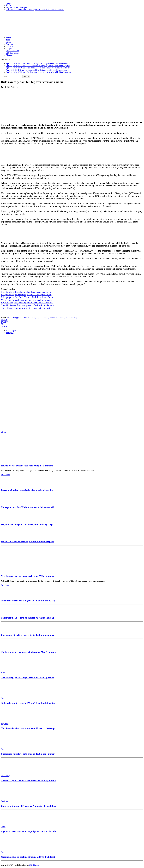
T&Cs (8, 5)
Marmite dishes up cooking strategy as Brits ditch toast (28, 857)
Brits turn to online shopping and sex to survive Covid (26, 292)
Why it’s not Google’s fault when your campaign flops (27, 524)
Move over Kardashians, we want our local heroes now (27, 300)
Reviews (9, 44)
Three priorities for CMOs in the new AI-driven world (28, 507)
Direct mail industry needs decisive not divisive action (27, 490)
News (8, 40)
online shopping (59, 318)
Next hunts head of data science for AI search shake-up (28, 618)
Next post (10, 333)
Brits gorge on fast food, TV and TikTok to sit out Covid (27, 297)
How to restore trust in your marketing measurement (27, 466)
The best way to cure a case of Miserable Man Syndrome (29, 652)
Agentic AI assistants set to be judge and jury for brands (28, 831)
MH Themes (34, 865)
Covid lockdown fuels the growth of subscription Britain (27, 305)
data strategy (13, 318)
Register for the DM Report (17, 7)
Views (8, 42)
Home (8, 3)
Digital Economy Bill (44, 318)
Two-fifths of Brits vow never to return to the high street (27, 308)
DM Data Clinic (12, 53)
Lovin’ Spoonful (12, 51)
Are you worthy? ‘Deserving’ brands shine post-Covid (26, 295)
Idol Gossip (10, 46)
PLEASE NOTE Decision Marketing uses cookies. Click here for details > (35, 10)
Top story (5, 724)
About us (9, 55)
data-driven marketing (27, 318)
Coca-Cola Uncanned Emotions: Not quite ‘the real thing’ (29, 806)
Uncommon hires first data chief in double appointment (28, 635)
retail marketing (71, 318)
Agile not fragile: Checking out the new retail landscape (27, 303)
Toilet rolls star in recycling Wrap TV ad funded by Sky (28, 601)
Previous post (11, 330)
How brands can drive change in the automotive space (27, 542)
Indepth (9, 49)
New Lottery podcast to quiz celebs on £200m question (27, 576)
